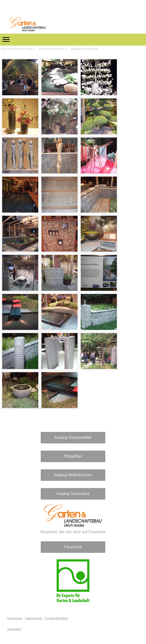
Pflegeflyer (73, 456)
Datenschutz (34, 618)
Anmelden (14, 629)
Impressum (15, 618)
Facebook (73, 547)
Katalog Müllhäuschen (73, 475)
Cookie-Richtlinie (56, 618)
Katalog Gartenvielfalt (73, 438)
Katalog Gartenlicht (73, 494)
